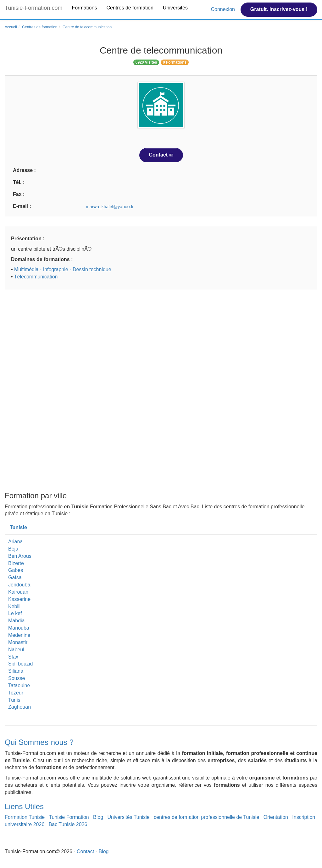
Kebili (14, 606)
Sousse (17, 678)
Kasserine (19, 599)
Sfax (13, 657)
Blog (98, 817)
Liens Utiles (24, 806)
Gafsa (15, 577)
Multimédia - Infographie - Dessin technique (63, 269)
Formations (84, 8)
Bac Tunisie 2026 (68, 824)
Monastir (18, 642)
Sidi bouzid (20, 664)
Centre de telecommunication (87, 27)
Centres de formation (130, 8)
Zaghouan (19, 707)
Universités (175, 8)
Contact (161, 155)
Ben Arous (20, 556)
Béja (13, 549)
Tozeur (16, 693)
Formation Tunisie (25, 817)
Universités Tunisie (128, 817)
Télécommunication (36, 277)
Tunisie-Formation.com (33, 8)
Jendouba (19, 585)
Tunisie (18, 527)
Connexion (223, 9)
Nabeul (16, 650)
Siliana (16, 671)
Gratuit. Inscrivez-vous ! (279, 9)
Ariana (15, 542)
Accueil (11, 27)
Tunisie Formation (69, 817)
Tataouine (19, 685)
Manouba (19, 628)
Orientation (276, 817)
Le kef (15, 613)
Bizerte (16, 563)
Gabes (16, 570)
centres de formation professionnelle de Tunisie (206, 817)
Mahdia (16, 621)
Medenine (19, 635)
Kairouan (18, 592)
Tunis (14, 700)
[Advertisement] (161, 344)
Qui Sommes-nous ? (39, 742)
